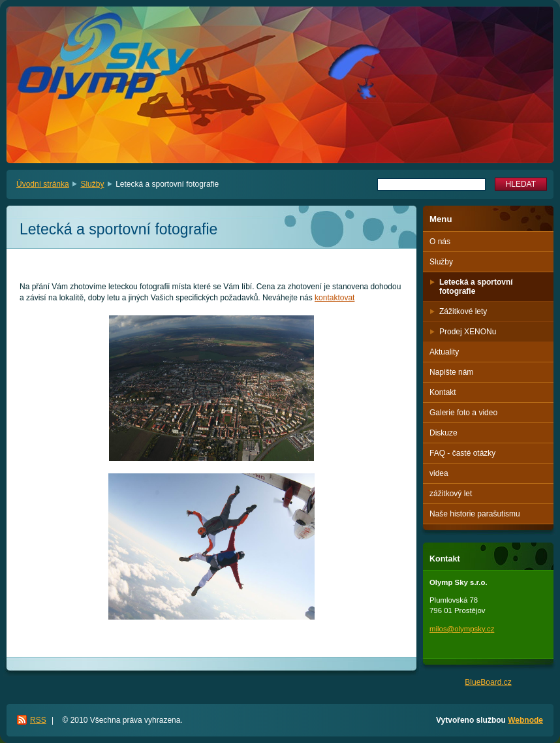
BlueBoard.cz (488, 682)
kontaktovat (334, 298)
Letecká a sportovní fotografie (476, 287)
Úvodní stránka (43, 184)
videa (439, 473)
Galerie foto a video (463, 413)
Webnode (525, 720)
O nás (440, 242)
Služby (92, 184)
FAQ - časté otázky (462, 453)
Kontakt (443, 392)
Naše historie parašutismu (475, 514)
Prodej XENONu (468, 332)
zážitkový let (451, 494)
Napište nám (451, 372)
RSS (38, 720)
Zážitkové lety (463, 311)
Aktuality (444, 352)
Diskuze (443, 433)
